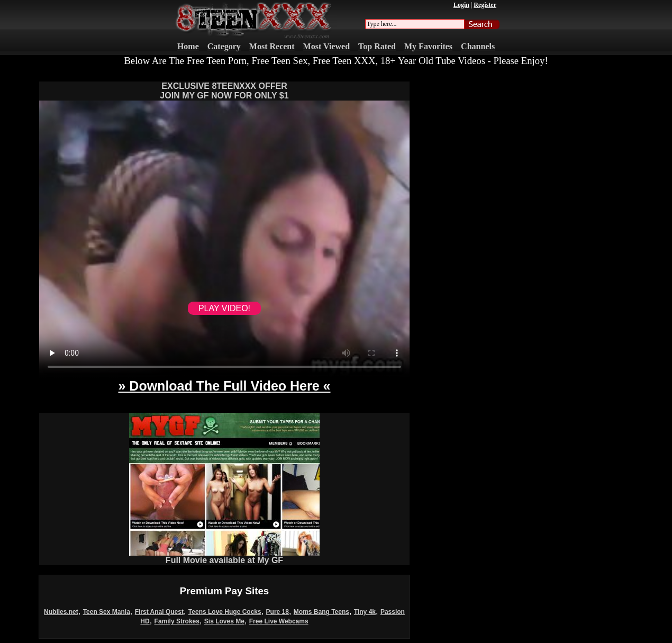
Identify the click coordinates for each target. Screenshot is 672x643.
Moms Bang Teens (321, 612)
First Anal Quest (159, 612)
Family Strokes (177, 621)
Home (188, 46)
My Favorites (428, 46)
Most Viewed (326, 46)
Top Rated (377, 46)
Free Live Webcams (279, 621)
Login (461, 5)
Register (485, 5)
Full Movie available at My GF (224, 556)
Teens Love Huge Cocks (225, 612)
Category (224, 46)
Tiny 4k (365, 612)
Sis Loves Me (224, 621)
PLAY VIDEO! (224, 308)
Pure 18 (278, 612)
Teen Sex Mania (107, 612)
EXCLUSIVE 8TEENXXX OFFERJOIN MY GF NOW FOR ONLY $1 (224, 91)
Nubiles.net (61, 612)
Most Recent (272, 46)
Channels (478, 46)
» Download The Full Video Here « (224, 386)
